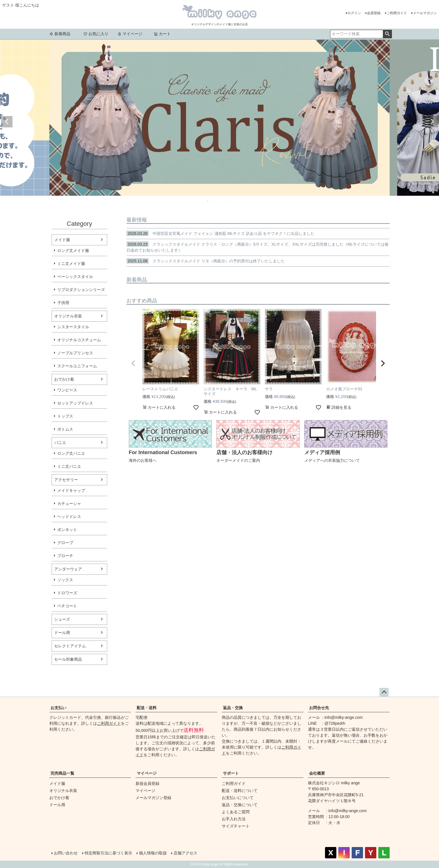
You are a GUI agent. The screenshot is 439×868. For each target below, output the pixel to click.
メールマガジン (425, 13)
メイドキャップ (71, 490)
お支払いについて (238, 798)
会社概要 (317, 773)
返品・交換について (240, 805)
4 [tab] (220, 201)
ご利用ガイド (397, 13)
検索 (387, 34)
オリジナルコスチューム (79, 340)
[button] (133, 363)
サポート (231, 773)
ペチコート (67, 606)
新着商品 (60, 34)
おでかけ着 (64, 379)
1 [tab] (208, 201)
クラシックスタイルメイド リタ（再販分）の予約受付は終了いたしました (206, 261)
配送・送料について (240, 791)
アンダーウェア (68, 569)
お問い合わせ (66, 853)
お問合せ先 (319, 708)
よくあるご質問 (236, 812)
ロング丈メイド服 (73, 250)
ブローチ (65, 556)
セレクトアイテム (70, 646)
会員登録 (374, 13)
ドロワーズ (67, 593)
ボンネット (67, 530)
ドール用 (62, 633)
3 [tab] (216, 201)
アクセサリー (66, 480)
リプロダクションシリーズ (81, 290)
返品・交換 (233, 708)
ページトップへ (384, 692)
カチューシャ (69, 503)
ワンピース (67, 390)
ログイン (354, 13)
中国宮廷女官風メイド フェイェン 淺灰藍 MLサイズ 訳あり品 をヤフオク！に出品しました (220, 233)
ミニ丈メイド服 (71, 264)
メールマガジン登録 (153, 798)
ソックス (65, 580)
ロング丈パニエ (71, 453)
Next (432, 122)
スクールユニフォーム (77, 366)
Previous (7, 122)
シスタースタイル (73, 327)
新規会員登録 (147, 783)
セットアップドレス (75, 403)
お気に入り (96, 34)
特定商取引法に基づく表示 (108, 853)
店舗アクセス (185, 853)
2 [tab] (212, 201)
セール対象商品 (68, 659)
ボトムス (65, 429)
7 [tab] (232, 201)
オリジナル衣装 (68, 316)
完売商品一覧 (62, 773)
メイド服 (62, 240)
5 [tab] (224, 201)
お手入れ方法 (234, 819)
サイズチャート (236, 826)
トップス (65, 416)
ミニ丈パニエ (69, 466)
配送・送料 (147, 708)
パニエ (60, 443)
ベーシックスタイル (75, 277)
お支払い (58, 708)
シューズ (62, 619)
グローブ (65, 543)
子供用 (63, 303)
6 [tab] (228, 201)
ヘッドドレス (69, 517)
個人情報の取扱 (153, 853)
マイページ (130, 34)
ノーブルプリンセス (75, 353)
